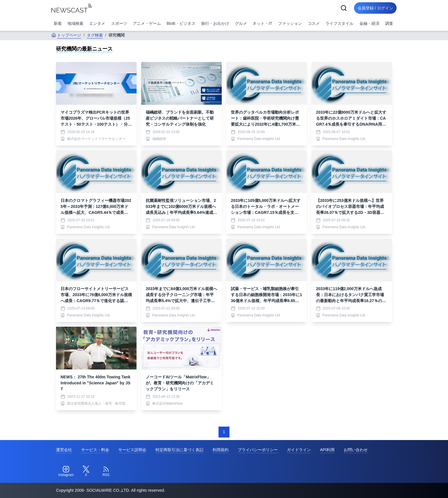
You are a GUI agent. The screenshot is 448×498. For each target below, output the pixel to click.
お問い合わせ (356, 450)
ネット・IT (262, 23)
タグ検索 (95, 35)
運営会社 (64, 450)
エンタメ (97, 23)
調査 (389, 23)
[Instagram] (66, 471)
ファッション (290, 23)
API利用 (327, 450)
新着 (58, 23)
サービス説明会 (132, 450)
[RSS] (106, 471)
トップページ (66, 35)
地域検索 (75, 23)
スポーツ (119, 23)
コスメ (314, 23)
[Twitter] (86, 471)
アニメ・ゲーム (147, 23)
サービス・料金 (95, 450)
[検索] (342, 8)
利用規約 (221, 450)
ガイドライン (299, 450)
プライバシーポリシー (258, 450)
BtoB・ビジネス (181, 23)
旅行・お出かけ (215, 23)
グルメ (241, 23)
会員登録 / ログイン (374, 8)
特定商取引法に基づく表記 (179, 450)
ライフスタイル (339, 23)
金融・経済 (369, 23)
